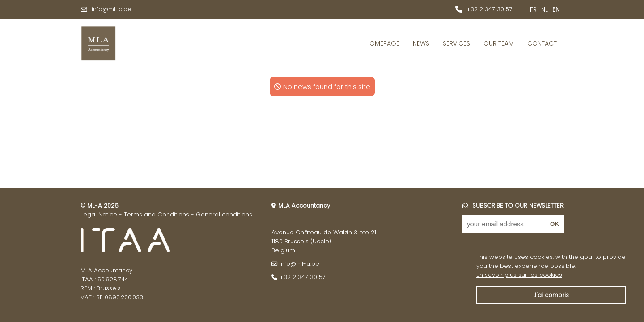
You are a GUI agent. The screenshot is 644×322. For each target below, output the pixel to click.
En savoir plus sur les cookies (519, 275)
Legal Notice (99, 214)
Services (456, 43)
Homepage (382, 43)
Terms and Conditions (157, 214)
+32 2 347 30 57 (489, 9)
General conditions (224, 214)
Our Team (499, 43)
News (421, 43)
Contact (542, 43)
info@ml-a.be (112, 9)
